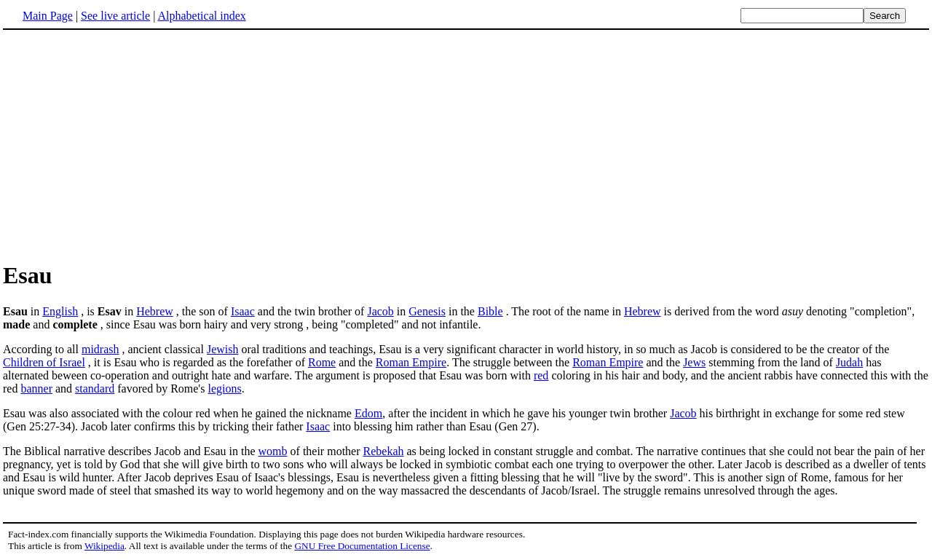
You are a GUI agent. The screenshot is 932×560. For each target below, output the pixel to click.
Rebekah (384, 451)
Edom (368, 413)
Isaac (243, 311)
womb (273, 451)
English (60, 311)
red (541, 375)
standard (95, 389)
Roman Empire (411, 362)
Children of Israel (44, 362)
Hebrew (155, 311)
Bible (490, 311)
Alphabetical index (201, 16)
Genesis (427, 311)
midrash (100, 349)
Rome (322, 362)
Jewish (223, 349)
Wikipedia (104, 546)
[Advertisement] (466, 145)
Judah (849, 362)
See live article (115, 16)
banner (36, 389)
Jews (694, 362)
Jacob (380, 311)
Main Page (48, 16)
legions (224, 389)
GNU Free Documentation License (362, 546)
